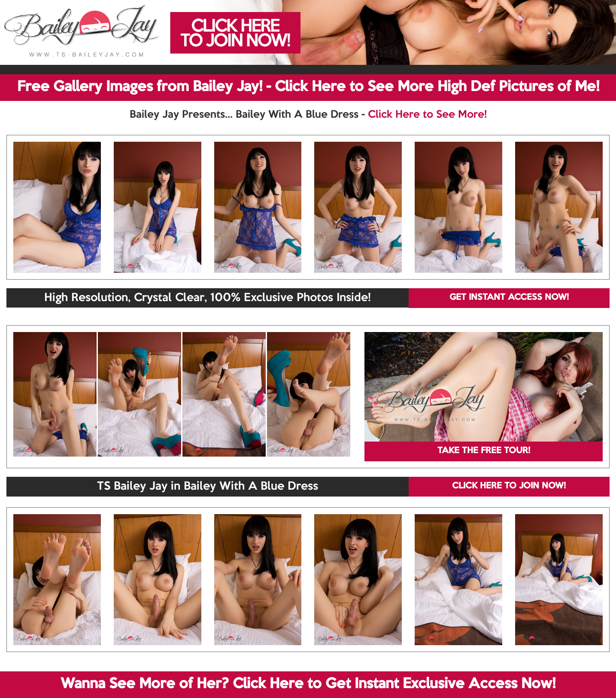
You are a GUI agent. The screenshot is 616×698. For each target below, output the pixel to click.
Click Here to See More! (427, 115)
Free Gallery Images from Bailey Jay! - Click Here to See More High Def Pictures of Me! (308, 87)
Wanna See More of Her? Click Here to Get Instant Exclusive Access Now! (308, 684)
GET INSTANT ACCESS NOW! (509, 298)
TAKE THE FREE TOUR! (484, 451)
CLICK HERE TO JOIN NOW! (509, 486)
